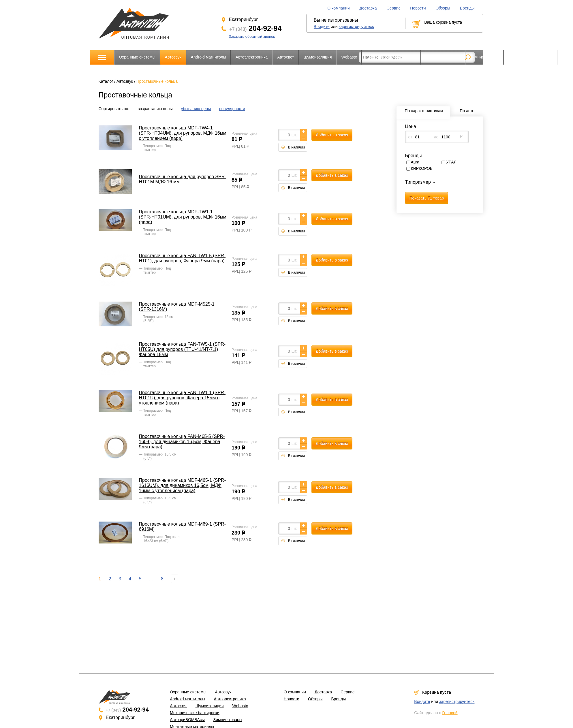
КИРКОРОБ (422, 168)
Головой (450, 713)
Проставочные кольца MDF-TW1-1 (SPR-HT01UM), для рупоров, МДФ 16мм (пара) (183, 217)
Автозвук (173, 57)
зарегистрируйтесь (356, 27)
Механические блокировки (391, 57)
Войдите (322, 27)
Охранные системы (137, 57)
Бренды (467, 8)
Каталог (106, 81)
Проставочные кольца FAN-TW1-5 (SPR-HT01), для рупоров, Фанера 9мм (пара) (182, 258)
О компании (338, 8)
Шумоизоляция (318, 57)
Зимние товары (484, 57)
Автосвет (286, 57)
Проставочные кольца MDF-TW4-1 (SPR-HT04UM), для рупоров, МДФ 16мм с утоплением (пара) (183, 133)
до (436, 137)
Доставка (368, 8)
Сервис (393, 8)
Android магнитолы (208, 57)
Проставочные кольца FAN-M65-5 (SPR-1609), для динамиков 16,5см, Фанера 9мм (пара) (182, 442)
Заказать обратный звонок (252, 36)
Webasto (349, 57)
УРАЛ (451, 162)
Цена (411, 126)
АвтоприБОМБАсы (443, 57)
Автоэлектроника (252, 57)
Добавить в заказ (332, 135)
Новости (418, 8)
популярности (232, 109)
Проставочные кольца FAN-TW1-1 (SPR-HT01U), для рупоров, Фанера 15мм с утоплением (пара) (182, 398)
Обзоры (443, 8)
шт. (294, 135)
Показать (427, 198)
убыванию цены (196, 109)
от (410, 137)
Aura (415, 162)
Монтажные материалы (530, 57)
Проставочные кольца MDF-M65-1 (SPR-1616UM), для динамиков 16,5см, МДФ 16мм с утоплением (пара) (182, 485)
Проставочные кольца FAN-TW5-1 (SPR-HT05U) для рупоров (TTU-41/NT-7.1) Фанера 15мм (182, 349)
